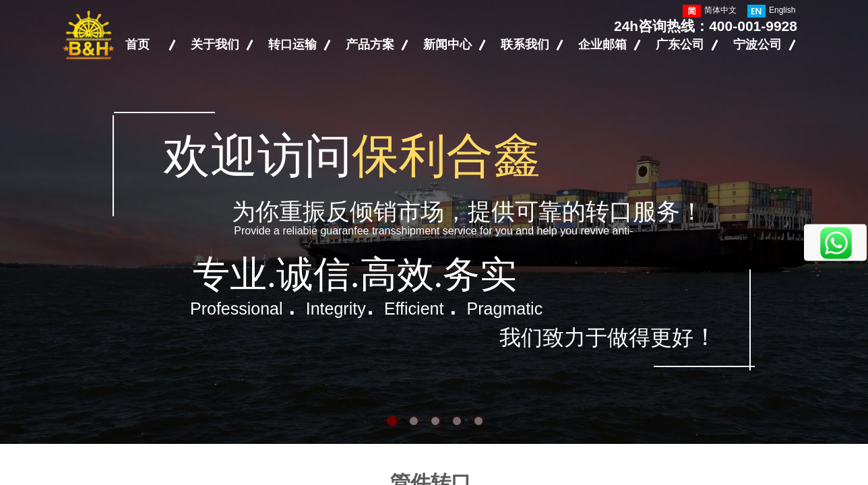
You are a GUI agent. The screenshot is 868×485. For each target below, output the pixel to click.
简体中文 (710, 11)
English (771, 11)
